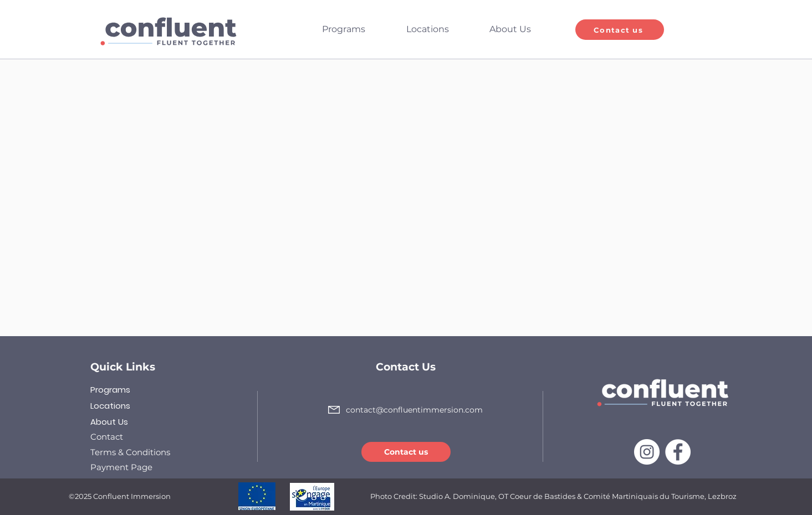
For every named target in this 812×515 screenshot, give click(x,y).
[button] (356, 29)
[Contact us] (620, 30)
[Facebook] (678, 452)
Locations (110, 406)
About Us (109, 422)
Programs (110, 390)
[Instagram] (647, 452)
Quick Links (123, 367)
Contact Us (406, 367)
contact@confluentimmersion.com (414, 410)
